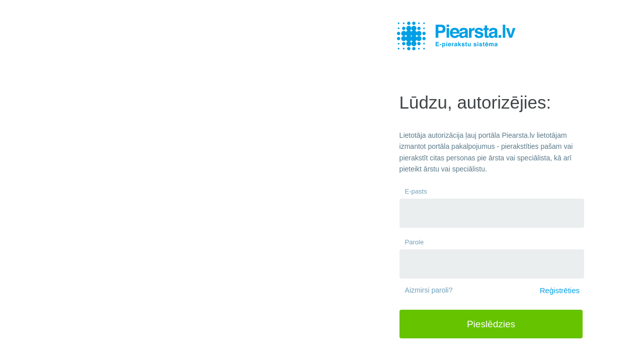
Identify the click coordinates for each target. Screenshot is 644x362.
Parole (415, 242)
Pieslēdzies (491, 324)
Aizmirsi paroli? (429, 290)
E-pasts (416, 191)
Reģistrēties (560, 290)
